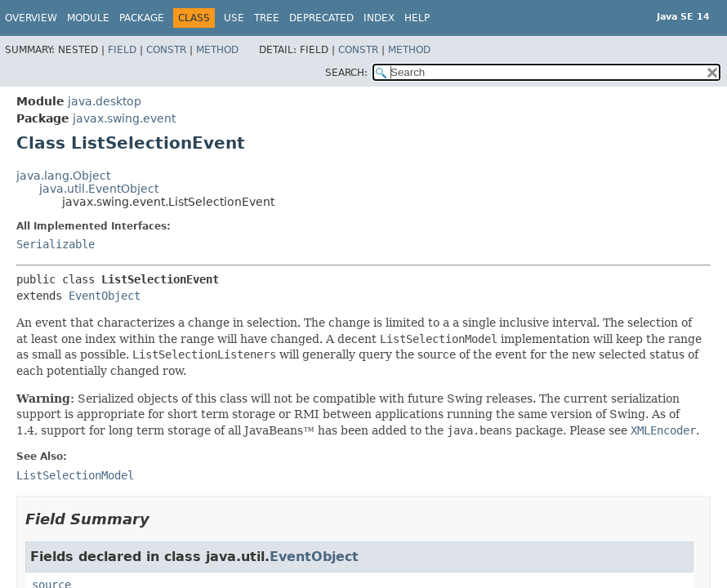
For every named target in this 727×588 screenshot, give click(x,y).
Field (122, 50)
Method (217, 50)
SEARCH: (346, 73)
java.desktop (105, 101)
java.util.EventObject (99, 189)
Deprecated (321, 18)
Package (142, 18)
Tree (267, 18)
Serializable (56, 244)
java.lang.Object (63, 176)
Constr (166, 50)
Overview (31, 18)
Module (88, 18)
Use (234, 18)
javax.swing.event (124, 118)
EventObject (105, 296)
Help (417, 18)
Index (379, 18)
